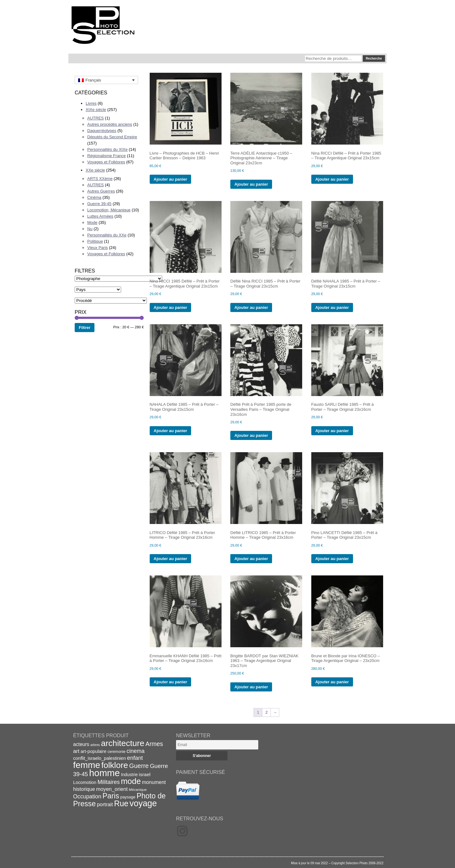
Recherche (374, 58)
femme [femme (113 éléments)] (87, 765)
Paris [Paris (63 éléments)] (111, 796)
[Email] (217, 745)
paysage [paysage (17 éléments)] (128, 797)
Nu (90, 229)
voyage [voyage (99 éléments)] (143, 803)
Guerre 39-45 (99, 204)
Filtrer (85, 328)
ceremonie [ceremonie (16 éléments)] (117, 752)
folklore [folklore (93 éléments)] (115, 765)
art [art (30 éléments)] (76, 751)
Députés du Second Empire (112, 137)
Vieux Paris (98, 248)
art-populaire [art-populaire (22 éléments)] (94, 751)
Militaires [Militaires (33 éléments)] (109, 782)
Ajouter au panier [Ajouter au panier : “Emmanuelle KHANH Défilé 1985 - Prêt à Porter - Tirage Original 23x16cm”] (171, 682)
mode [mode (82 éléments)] (131, 781)
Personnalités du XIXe (107, 149)
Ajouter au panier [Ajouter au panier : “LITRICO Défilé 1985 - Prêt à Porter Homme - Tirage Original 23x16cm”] (171, 559)
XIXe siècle (96, 110)
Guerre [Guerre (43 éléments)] (139, 766)
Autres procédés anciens (110, 124)
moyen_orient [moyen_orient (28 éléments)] (112, 789)
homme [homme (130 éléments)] (104, 773)
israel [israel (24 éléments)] (145, 774)
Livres (91, 103)
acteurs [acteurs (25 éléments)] (81, 744)
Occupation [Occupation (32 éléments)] (87, 797)
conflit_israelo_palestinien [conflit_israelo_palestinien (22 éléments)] (99, 758)
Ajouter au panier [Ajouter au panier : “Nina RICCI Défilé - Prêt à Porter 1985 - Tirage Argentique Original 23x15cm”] (332, 179)
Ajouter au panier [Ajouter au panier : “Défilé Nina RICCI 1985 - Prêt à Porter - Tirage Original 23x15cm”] (251, 307)
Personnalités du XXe (107, 235)
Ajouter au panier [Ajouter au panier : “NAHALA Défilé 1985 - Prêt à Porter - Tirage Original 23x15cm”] (171, 431)
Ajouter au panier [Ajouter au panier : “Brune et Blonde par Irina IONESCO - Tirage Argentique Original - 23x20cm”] (332, 682)
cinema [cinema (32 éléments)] (135, 751)
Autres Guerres (101, 191)
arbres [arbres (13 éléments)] (95, 745)
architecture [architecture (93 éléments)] (123, 743)
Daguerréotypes (102, 131)
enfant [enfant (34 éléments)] (135, 758)
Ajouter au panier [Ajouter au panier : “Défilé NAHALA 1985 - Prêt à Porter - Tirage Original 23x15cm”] (332, 307)
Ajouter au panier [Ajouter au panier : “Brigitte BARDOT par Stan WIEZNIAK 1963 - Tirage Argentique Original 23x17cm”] (251, 687)
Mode (92, 222)
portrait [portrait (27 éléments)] (105, 804)
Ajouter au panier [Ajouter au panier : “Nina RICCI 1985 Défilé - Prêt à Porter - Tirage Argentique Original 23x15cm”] (171, 307)
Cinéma (94, 197)
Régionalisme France (107, 156)
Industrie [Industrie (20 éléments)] (129, 775)
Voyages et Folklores (106, 162)
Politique (95, 241)
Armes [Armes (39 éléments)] (154, 744)
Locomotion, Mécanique (109, 210)
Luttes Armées (100, 216)
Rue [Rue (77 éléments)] (121, 803)
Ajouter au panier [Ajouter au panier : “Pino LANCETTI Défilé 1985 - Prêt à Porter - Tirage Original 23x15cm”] (332, 559)
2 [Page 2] (267, 712)
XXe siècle (95, 170)
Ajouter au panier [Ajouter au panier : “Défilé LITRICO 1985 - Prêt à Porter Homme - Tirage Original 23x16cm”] (251, 559)
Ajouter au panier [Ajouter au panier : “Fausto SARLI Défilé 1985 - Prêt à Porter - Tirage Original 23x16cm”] (332, 431)
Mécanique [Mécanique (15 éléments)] (138, 789)
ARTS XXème (100, 179)
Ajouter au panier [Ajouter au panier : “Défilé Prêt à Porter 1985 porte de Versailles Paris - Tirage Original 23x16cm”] (251, 435)
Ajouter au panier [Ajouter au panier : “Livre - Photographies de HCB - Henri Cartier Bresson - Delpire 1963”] (171, 179)
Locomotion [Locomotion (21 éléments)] (85, 782)
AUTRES (96, 118)
